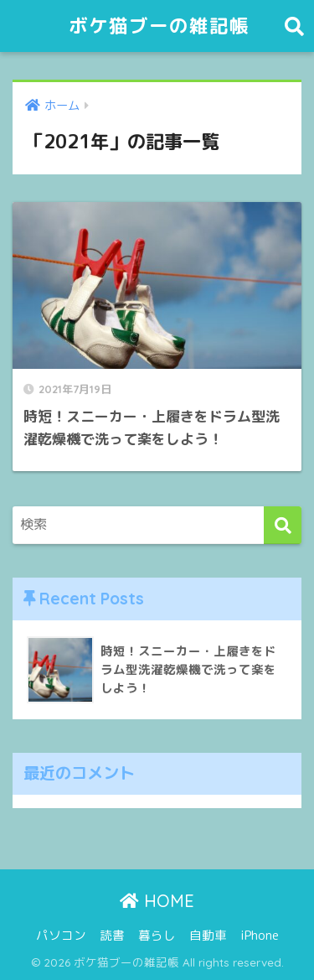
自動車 (208, 935)
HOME (157, 901)
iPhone (260, 935)
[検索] (283, 525)
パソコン (61, 935)
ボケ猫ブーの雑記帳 (159, 26)
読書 (112, 935)
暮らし (157, 935)
